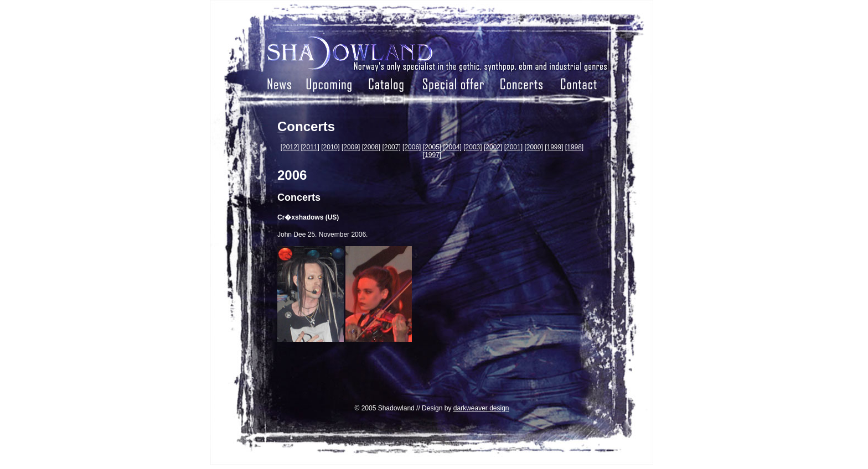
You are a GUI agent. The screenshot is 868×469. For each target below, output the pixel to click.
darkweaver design (481, 408)
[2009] (351, 147)
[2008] (371, 147)
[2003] (472, 147)
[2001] (513, 147)
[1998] (574, 147)
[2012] (290, 147)
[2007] (391, 147)
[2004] (453, 147)
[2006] (412, 147)
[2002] (493, 147)
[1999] (554, 147)
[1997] (432, 155)
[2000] (533, 147)
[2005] (432, 147)
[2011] (310, 147)
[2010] (330, 147)
